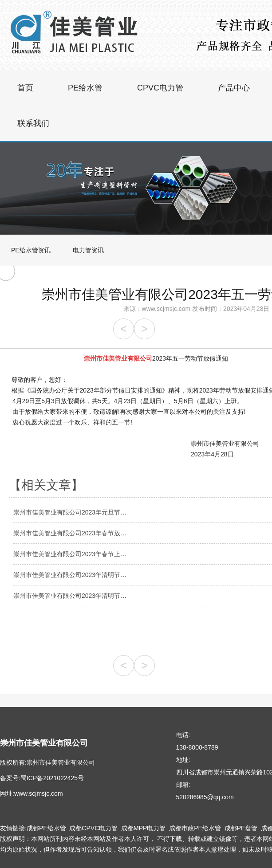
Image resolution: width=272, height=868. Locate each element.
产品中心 (234, 88)
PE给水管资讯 (31, 250)
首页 (25, 88)
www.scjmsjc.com (166, 309)
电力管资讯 (88, 250)
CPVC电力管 (160, 88)
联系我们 (33, 123)
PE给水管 (85, 88)
